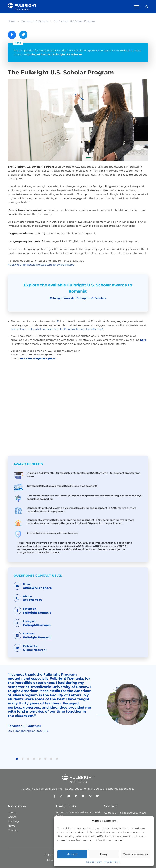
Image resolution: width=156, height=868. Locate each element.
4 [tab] (34, 759)
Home (11, 21)
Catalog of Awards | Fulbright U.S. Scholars (54, 55)
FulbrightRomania (37, 625)
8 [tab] (57, 759)
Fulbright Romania (37, 613)
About (12, 813)
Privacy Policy (112, 862)
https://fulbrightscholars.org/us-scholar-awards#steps (41, 265)
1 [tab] (17, 759)
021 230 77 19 (33, 601)
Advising (13, 822)
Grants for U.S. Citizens (35, 21)
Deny (104, 854)
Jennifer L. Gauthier (25, 727)
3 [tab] (28, 759)
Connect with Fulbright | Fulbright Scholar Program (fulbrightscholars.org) (57, 330)
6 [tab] (45, 759)
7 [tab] (51, 759)
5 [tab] (40, 759)
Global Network (35, 650)
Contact (13, 830)
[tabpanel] (78, 705)
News (11, 826)
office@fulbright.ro (37, 588)
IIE (57, 322)
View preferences (135, 854)
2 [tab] (23, 759)
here (143, 340)
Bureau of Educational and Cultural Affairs (78, 814)
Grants (12, 817)
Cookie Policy (94, 862)
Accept (72, 854)
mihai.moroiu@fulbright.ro (38, 359)
